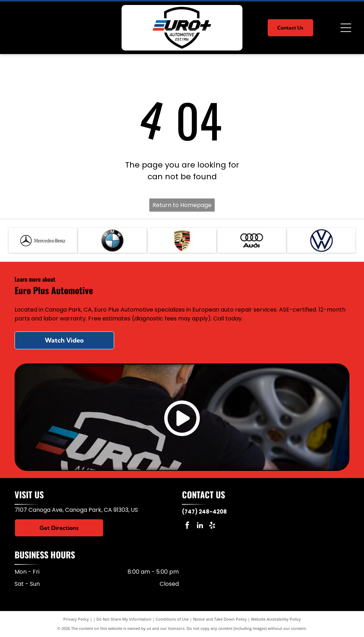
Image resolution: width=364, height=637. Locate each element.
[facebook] (187, 526)
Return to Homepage (182, 205)
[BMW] (112, 240)
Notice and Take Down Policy (220, 619)
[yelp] (212, 526)
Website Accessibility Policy (276, 619)
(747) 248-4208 (204, 512)
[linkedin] (200, 526)
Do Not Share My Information (124, 619)
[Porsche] (182, 240)
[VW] (321, 240)
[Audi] (252, 240)
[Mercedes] (43, 240)
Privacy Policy (76, 619)
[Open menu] (346, 28)
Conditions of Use (172, 619)
